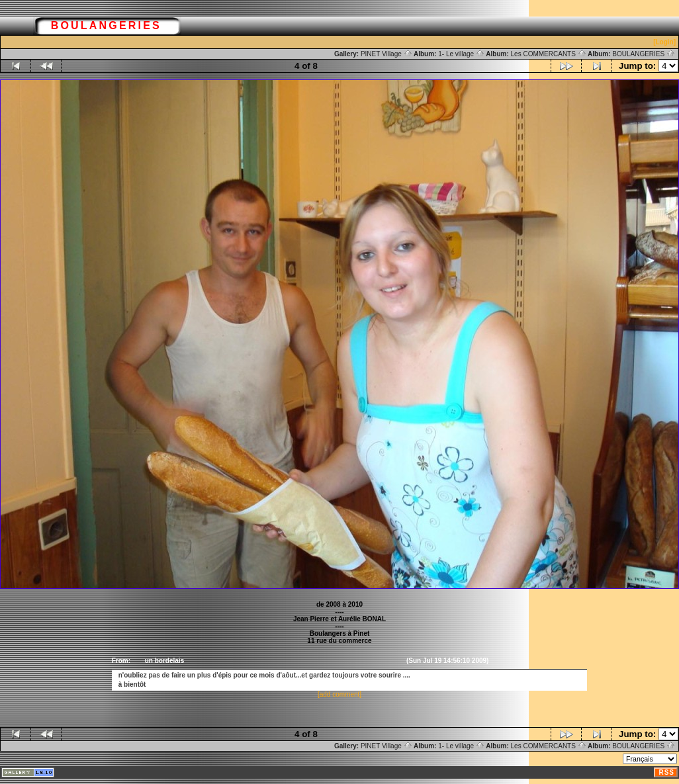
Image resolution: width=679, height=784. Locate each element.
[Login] (664, 42)
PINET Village (386, 54)
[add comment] (339, 694)
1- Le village (461, 54)
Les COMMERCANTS (549, 54)
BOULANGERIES (644, 54)
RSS (666, 772)
